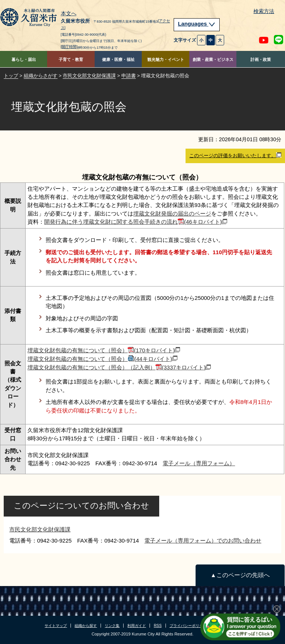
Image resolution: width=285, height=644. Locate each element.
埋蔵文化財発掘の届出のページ (172, 213)
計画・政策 (261, 59)
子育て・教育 (71, 59)
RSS (158, 626)
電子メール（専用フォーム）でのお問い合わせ (203, 541)
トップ (11, 76)
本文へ (69, 14)
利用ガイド (137, 626)
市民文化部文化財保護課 (89, 76)
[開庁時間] (69, 47)
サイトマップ (56, 626)
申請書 (129, 76)
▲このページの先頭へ (240, 575)
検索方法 (264, 11)
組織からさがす (41, 76)
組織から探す (86, 626)
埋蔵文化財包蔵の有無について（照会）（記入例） (119, 367)
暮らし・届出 (24, 59)
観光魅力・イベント (166, 59)
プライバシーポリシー (188, 626)
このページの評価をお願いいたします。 (235, 155)
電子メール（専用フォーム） (199, 463)
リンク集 (112, 626)
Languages (197, 24)
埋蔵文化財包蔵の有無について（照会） (104, 350)
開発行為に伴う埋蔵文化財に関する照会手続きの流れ (136, 222)
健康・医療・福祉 (118, 59)
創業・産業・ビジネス (213, 59)
